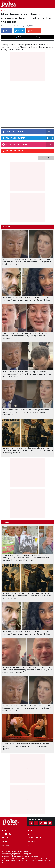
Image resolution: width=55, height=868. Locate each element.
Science (6, 845)
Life (30, 834)
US (29, 845)
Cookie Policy (14, 858)
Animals (32, 841)
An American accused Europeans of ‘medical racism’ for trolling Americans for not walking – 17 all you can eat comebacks (25, 336)
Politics (32, 830)
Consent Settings (40, 858)
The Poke (14, 4)
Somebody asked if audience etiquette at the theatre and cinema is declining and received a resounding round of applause (26, 746)
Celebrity (7, 834)
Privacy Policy (26, 858)
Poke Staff (5, 26)
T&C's (4, 858)
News (5, 830)
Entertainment (35, 838)
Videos (3, 10)
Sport (5, 841)
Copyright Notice (9, 861)
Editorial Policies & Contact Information (32, 861)
